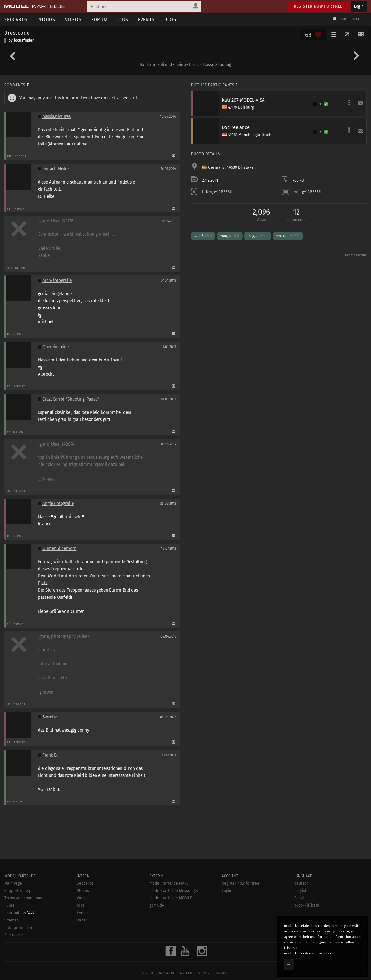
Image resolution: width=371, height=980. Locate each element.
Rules (9, 905)
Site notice (14, 935)
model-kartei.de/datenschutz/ (308, 953)
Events (146, 20)
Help (356, 19)
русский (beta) (307, 905)
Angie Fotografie (58, 504)
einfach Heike (55, 169)
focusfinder (24, 40)
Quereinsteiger (56, 347)
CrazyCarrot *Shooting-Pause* (71, 399)
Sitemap (11, 920)
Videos (73, 20)
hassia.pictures (56, 117)
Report (21, 156)
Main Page (13, 883)
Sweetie (50, 717)
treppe (258, 236)
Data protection (18, 928)
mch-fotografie (57, 280)
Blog (170, 20)
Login (359, 6)
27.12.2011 (210, 180)
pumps (230, 236)
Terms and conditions (23, 898)
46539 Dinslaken (241, 167)
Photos (46, 20)
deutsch (301, 883)
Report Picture (356, 255)
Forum (99, 20)
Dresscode (17, 33)
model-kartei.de (180, 973)
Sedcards (85, 883)
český (299, 898)
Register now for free (318, 6)
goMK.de (157, 905)
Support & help (18, 891)
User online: (19, 913)
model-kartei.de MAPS (169, 883)
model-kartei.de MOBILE (171, 898)
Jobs (123, 20)
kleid (203, 236)
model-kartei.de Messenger (174, 891)
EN (343, 19)
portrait (288, 236)
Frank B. (50, 755)
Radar (82, 920)
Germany (216, 167)
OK (289, 964)
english (301, 891)
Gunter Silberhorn (59, 549)
